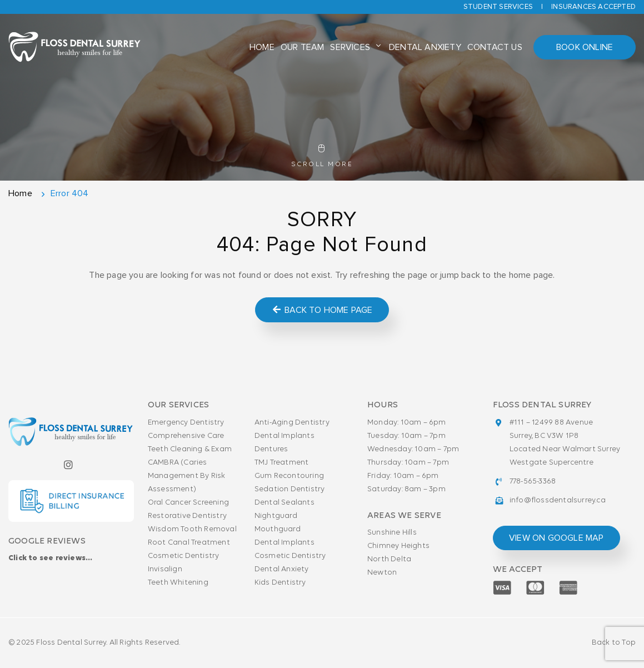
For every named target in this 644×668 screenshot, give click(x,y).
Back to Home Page (322, 310)
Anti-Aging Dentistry (292, 423)
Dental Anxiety (425, 47)
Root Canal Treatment (189, 543)
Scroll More (322, 156)
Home (262, 47)
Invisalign (165, 569)
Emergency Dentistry (186, 423)
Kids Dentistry (280, 583)
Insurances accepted (593, 7)
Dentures (271, 449)
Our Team (303, 47)
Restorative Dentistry (187, 516)
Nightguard (276, 516)
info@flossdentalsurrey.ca (558, 500)
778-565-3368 (533, 482)
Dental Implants (284, 436)
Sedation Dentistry (290, 489)
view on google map (556, 538)
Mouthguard (278, 529)
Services (350, 47)
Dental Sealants (284, 503)
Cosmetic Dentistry (184, 556)
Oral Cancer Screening (188, 503)
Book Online (585, 47)
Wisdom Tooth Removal (192, 529)
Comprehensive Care (186, 436)
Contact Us (495, 47)
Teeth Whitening (178, 583)
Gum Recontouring (289, 476)
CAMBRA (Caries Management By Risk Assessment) (187, 476)
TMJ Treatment (282, 463)
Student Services (498, 7)
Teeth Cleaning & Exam (190, 449)
